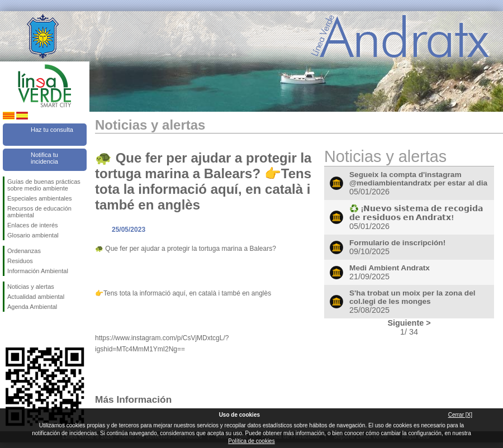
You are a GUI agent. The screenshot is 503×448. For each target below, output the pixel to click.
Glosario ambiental (33, 235)
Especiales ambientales (40, 198)
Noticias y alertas (31, 287)
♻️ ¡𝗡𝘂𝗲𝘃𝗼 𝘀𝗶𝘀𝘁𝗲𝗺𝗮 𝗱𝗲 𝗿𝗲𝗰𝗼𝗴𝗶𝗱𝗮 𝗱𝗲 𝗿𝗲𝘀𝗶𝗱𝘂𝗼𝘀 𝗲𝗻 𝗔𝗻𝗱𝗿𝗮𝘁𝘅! (416, 213)
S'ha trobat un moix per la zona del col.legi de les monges (412, 297)
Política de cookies (251, 441)
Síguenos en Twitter (28, 330)
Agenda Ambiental (32, 307)
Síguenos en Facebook (10, 330)
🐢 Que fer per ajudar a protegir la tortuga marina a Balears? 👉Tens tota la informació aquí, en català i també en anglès (203, 181)
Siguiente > (409, 323)
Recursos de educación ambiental (39, 212)
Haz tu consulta (52, 130)
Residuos (20, 261)
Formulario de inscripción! (397, 243)
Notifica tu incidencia (44, 158)
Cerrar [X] (460, 415)
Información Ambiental (38, 271)
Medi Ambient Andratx (390, 268)
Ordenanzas (24, 251)
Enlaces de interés (33, 225)
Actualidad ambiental (36, 297)
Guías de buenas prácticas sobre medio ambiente (44, 185)
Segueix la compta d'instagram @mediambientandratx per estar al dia (418, 179)
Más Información (133, 399)
